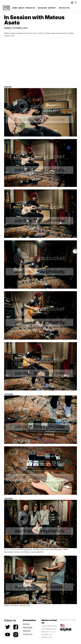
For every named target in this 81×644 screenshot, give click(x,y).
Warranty (27, 631)
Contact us (28, 634)
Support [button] (52, 8)
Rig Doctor (64, 8)
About (21, 8)
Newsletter (28, 627)
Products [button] (30, 8)
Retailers (42, 8)
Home (14, 8)
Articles (26, 624)
